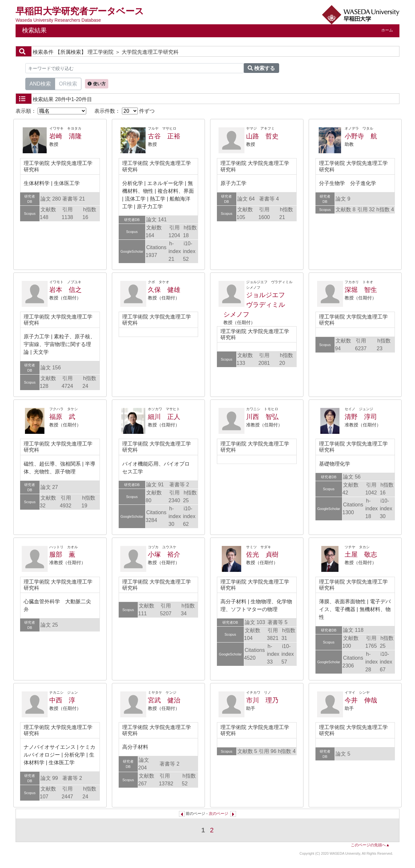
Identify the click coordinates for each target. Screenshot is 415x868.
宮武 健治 (164, 700)
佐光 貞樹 (262, 554)
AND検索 (40, 83)
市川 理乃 (262, 700)
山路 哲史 (262, 136)
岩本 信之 (65, 290)
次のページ (219, 814)
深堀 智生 (361, 290)
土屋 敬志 (361, 554)
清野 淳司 (361, 417)
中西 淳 (62, 700)
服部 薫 (62, 554)
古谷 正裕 (164, 136)
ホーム (387, 30)
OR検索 (68, 83)
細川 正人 (164, 417)
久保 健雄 (164, 290)
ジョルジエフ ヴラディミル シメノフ (257, 305)
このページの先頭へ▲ (370, 845)
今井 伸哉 (361, 700)
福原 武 (62, 417)
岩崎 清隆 (65, 136)
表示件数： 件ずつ (124, 111)
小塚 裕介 (164, 554)
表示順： (51, 111)
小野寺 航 (361, 136)
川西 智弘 (262, 417)
